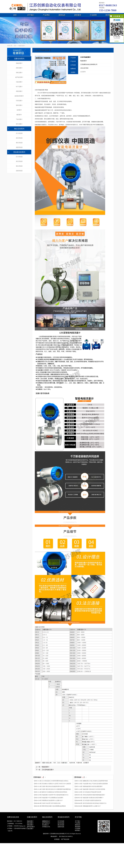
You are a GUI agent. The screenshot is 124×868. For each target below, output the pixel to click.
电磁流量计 (22, 46)
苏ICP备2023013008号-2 (66, 836)
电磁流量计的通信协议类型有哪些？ (93, 798)
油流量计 (19, 110)
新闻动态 (62, 15)
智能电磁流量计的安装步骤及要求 (93, 786)
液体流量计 (19, 105)
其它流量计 (19, 124)
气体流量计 (19, 119)
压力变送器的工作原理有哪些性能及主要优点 (55, 781)
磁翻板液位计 (46, 821)
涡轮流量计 (19, 73)
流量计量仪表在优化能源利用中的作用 (53, 786)
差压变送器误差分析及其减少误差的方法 (95, 803)
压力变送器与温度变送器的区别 (92, 800)
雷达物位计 (45, 825)
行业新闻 (93, 15)
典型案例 (78, 15)
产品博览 (46, 15)
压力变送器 (19, 133)
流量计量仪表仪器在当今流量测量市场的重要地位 (57, 789)
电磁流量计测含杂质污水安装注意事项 (94, 789)
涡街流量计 (19, 68)
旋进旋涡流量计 (19, 96)
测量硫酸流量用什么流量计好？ (92, 806)
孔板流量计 (19, 82)
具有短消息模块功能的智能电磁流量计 (94, 795)
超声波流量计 (19, 77)
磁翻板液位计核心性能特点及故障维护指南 (95, 781)
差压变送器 (19, 138)
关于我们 (31, 15)
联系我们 (109, 15)
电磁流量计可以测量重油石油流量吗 (53, 798)
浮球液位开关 (46, 827)
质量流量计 (19, 91)
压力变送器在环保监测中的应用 (92, 792)
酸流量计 (19, 115)
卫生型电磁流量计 (48, 770)
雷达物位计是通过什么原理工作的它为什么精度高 (57, 784)
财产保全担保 (65, 839)
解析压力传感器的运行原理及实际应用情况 (55, 792)
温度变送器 (19, 147)
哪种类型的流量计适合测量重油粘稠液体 (54, 806)
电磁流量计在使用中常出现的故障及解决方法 (55, 795)
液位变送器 (19, 143)
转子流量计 (19, 87)
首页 (15, 15)
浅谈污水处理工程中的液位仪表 (51, 803)
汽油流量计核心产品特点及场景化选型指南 (95, 784)
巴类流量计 (19, 101)
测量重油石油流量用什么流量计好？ (53, 800)
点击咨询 (83, 72)
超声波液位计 (46, 823)
